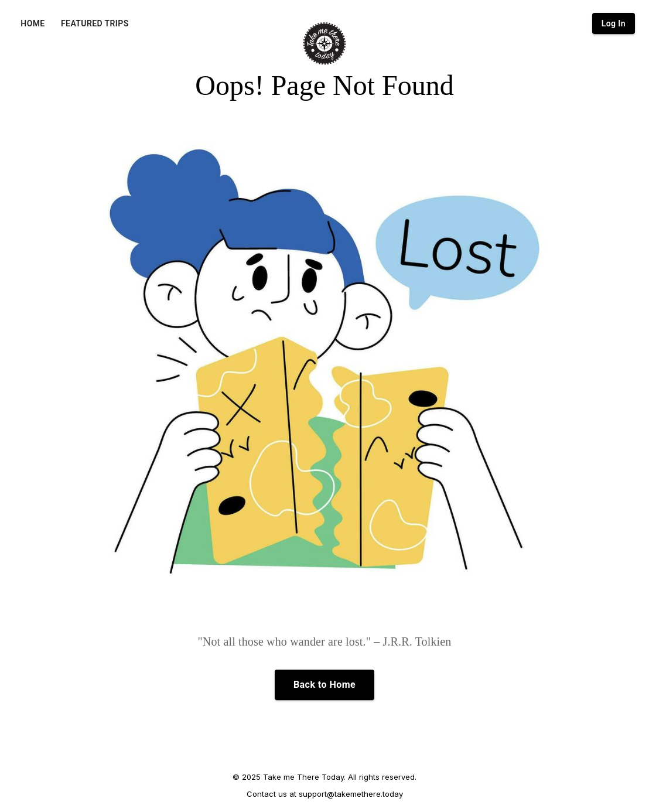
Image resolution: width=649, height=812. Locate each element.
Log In (614, 23)
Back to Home (324, 685)
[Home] (324, 43)
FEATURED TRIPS (95, 23)
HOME (33, 23)
